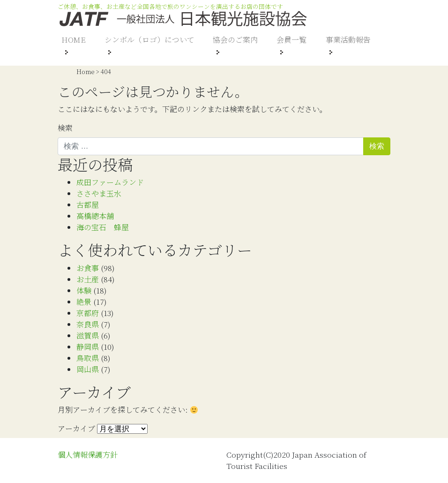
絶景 (84, 302)
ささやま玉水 (99, 193)
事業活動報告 (348, 40)
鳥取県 (88, 358)
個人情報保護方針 (88, 455)
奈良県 (88, 324)
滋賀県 (88, 336)
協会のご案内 (235, 40)
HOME (74, 40)
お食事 (88, 268)
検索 (65, 128)
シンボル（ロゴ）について (149, 40)
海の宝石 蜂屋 (103, 227)
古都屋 (88, 205)
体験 (84, 291)
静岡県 (88, 347)
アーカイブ (76, 428)
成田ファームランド (110, 182)
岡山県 (88, 369)
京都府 (88, 313)
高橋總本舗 (95, 216)
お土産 (88, 279)
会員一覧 (291, 40)
